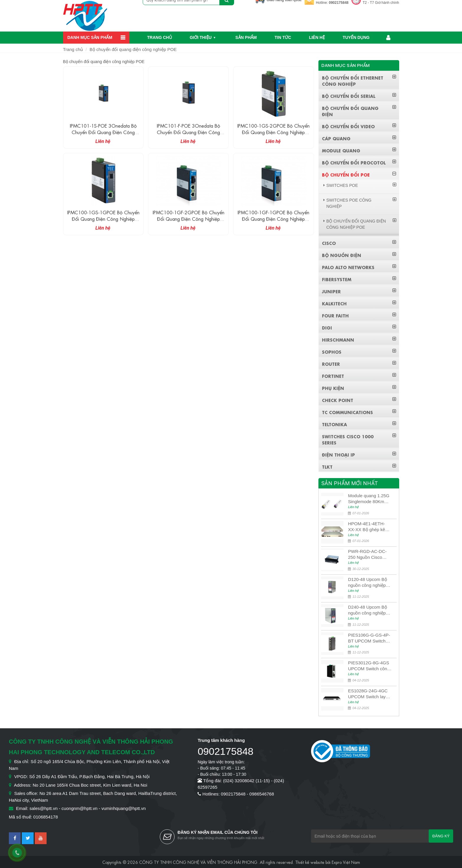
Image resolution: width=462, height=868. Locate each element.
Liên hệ (317, 37)
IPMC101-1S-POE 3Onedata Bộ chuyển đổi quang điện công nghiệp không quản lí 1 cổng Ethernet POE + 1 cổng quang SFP (103, 135)
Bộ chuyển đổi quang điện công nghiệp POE (133, 49)
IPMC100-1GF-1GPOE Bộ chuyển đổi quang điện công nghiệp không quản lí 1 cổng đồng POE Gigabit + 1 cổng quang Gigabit (273, 222)
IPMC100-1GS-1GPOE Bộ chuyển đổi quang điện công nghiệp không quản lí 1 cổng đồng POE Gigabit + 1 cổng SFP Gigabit (103, 222)
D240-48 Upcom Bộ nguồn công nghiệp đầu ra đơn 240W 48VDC (367, 610)
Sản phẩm (246, 37)
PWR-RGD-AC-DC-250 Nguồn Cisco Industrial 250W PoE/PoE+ (367, 555)
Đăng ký (441, 836)
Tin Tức (283, 37)
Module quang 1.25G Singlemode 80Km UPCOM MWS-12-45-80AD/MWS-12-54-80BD (369, 499)
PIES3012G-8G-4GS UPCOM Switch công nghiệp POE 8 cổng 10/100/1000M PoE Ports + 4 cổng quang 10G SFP (369, 666)
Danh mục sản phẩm (90, 37)
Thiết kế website (310, 862)
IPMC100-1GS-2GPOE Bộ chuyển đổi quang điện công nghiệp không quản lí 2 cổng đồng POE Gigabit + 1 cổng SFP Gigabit (273, 135)
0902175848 (339, 3)
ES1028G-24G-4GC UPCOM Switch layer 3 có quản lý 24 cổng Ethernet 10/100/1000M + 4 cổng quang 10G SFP (369, 694)
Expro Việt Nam (346, 862)
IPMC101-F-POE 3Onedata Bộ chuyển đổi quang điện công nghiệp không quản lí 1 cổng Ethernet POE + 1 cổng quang (188, 135)
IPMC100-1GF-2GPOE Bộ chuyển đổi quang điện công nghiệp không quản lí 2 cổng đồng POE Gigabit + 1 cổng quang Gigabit (189, 222)
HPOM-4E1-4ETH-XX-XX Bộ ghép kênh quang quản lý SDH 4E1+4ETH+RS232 (369, 527)
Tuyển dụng (356, 37)
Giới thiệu (200, 37)
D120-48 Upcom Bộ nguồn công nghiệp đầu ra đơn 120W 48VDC (367, 583)
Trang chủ (160, 37)
